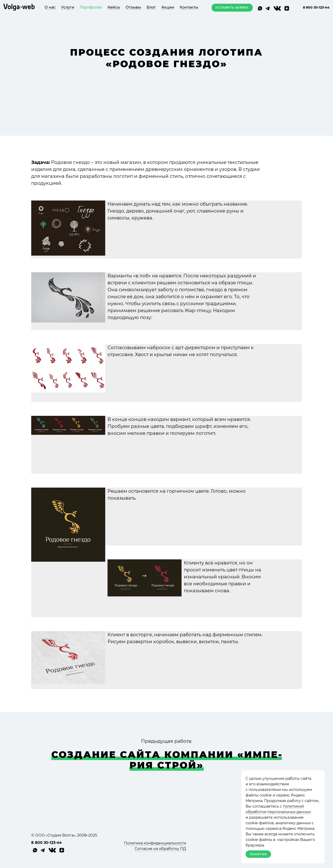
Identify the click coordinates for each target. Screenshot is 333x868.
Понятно (258, 854)
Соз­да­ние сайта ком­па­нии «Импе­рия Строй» (167, 760)
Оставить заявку (232, 8)
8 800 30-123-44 (316, 7)
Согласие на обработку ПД (160, 849)
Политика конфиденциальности (155, 843)
